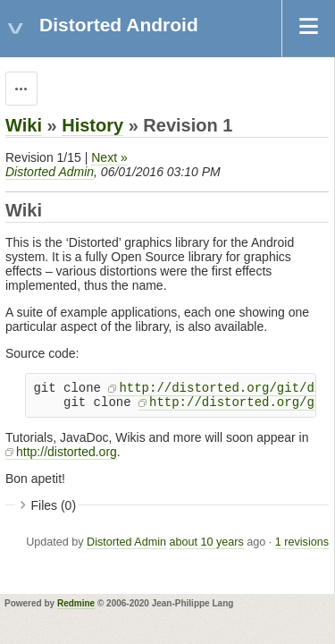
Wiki (24, 125)
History (92, 125)
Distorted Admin (50, 172)
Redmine (76, 603)
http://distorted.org (67, 452)
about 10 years (206, 542)
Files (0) (54, 505)
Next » (109, 157)
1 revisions (302, 542)
